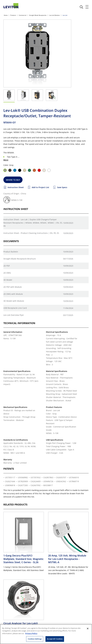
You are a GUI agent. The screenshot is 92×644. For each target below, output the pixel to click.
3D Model (8, 280)
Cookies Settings (35, 639)
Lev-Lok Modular (55, 15)
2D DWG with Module (13, 294)
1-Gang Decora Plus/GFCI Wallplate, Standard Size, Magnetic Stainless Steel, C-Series (23, 559)
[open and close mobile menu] (87, 7)
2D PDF (7, 266)
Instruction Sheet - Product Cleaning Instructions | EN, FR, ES (31, 233)
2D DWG (7, 273)
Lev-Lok (65, 15)
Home (6, 15)
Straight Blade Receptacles (38, 15)
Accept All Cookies (55, 639)
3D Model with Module (14, 301)
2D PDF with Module (13, 287)
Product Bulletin (11, 252)
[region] (46, 634)
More (6, 160)
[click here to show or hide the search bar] (81, 7)
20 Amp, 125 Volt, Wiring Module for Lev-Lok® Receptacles (67, 559)
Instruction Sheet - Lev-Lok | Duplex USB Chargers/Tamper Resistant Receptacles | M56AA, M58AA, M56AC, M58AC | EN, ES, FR (33, 223)
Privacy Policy (31, 633)
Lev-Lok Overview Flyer (14, 315)
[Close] (88, 629)
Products (13, 15)
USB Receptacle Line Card (15, 308)
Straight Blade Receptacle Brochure (20, 259)
